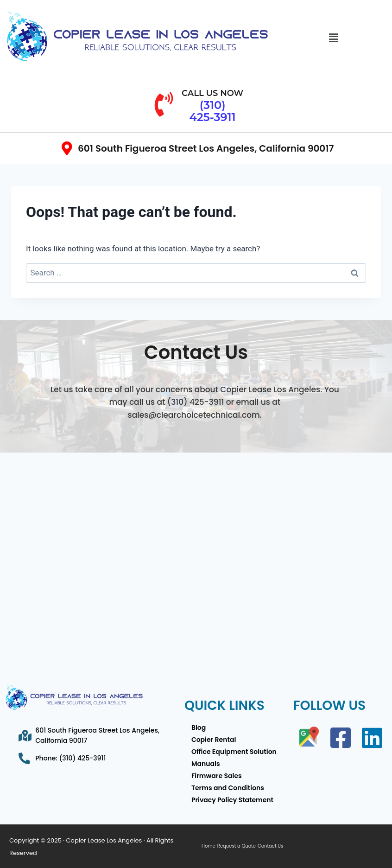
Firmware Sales (217, 776)
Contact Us (270, 846)
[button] (333, 38)
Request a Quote (237, 846)
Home (209, 846)
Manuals (206, 764)
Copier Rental (214, 740)
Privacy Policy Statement (232, 800)
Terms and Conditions (228, 788)
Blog (199, 728)
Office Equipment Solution (234, 752)
